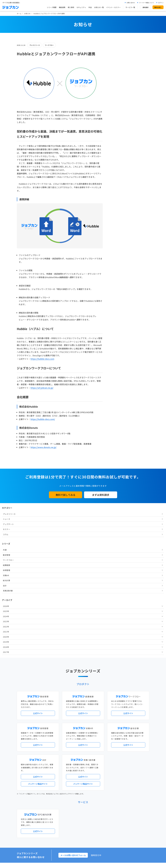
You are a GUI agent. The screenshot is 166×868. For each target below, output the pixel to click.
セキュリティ (81, 7)
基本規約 (77, 830)
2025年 (115, 152)
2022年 (115, 167)
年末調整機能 (134, 741)
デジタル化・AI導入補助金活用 (75, 745)
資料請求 (146, 7)
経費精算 (115, 106)
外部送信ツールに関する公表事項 (134, 830)
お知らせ (27, 13)
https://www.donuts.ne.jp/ (43, 447)
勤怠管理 (115, 96)
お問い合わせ (131, 3)
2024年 (115, 157)
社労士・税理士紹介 (85, 769)
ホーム (19, 13)
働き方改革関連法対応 (95, 745)
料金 (90, 7)
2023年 (115, 162)
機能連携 (62, 7)
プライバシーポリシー (91, 830)
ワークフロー (49, 45)
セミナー (115, 70)
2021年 (115, 172)
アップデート (117, 65)
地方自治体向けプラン (120, 741)
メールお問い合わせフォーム (73, 701)
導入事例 (71, 7)
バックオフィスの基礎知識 (74, 820)
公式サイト (38, 559)
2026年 (115, 147)
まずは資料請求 (101, 495)
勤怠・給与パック (105, 741)
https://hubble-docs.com (42, 359)
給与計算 (115, 121)
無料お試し (158, 7)
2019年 (115, 183)
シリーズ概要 (52, 7)
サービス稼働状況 (105, 731)
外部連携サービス (71, 769)
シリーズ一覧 (69, 759)
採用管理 (115, 111)
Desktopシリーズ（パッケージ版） (88, 759)
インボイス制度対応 (127, 745)
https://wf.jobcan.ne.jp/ (42, 388)
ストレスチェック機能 (72, 749)
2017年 (115, 193)
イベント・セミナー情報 (73, 790)
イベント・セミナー (113, 7)
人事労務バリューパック (73, 741)
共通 (113, 90)
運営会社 (68, 830)
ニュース (115, 60)
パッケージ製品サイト (38, 629)
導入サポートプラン (89, 749)
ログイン (161, 3)
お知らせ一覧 (99, 7)
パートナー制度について (146, 3)
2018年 (115, 188)
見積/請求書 (116, 131)
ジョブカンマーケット (92, 820)
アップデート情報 (91, 731)
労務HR (115, 116)
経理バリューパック (90, 741)
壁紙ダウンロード (119, 820)
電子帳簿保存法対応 (112, 745)
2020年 (115, 178)
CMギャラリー (107, 820)
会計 (113, 126)
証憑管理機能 (140, 745)
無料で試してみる (66, 495)
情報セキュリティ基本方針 (110, 830)
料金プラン (69, 810)
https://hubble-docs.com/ (43, 419)
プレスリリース (35, 45)
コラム (114, 75)
